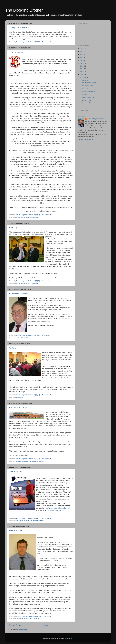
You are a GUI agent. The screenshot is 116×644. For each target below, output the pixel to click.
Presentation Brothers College (28, 461)
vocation (36, 619)
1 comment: (46, 281)
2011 (82, 69)
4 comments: (47, 335)
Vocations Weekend (37, 520)
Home (47, 625)
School (41, 461)
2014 (82, 60)
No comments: (47, 42)
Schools (21, 397)
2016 (82, 54)
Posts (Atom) (23, 630)
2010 (82, 72)
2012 (82, 66)
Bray (16, 397)
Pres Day (17, 217)
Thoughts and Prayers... (20, 27)
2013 (82, 63)
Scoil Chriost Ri (23, 338)
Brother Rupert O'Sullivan (97, 119)
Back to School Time (18, 408)
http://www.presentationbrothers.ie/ (57, 508)
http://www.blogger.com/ (55, 510)
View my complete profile (86, 139)
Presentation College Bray (30, 217)
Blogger (70, 638)
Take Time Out (16, 472)
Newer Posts (15, 625)
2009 (82, 75)
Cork (16, 338)
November (85, 80)
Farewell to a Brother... (19, 294)
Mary (16, 619)
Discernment (19, 520)
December (85, 77)
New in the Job (16, 531)
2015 (82, 57)
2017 (82, 51)
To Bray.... (14, 348)
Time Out (27, 520)
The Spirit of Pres (17, 52)
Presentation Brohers (25, 619)
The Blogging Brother (24, 10)
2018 (82, 49)
